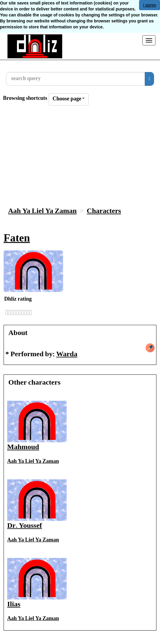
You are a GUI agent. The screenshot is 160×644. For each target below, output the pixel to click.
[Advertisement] (80, 157)
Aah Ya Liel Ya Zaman (42, 211)
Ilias (14, 605)
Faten (17, 239)
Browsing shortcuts (25, 99)
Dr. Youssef (25, 526)
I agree (150, 5)
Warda (67, 355)
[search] (149, 79)
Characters (104, 211)
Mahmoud (23, 448)
